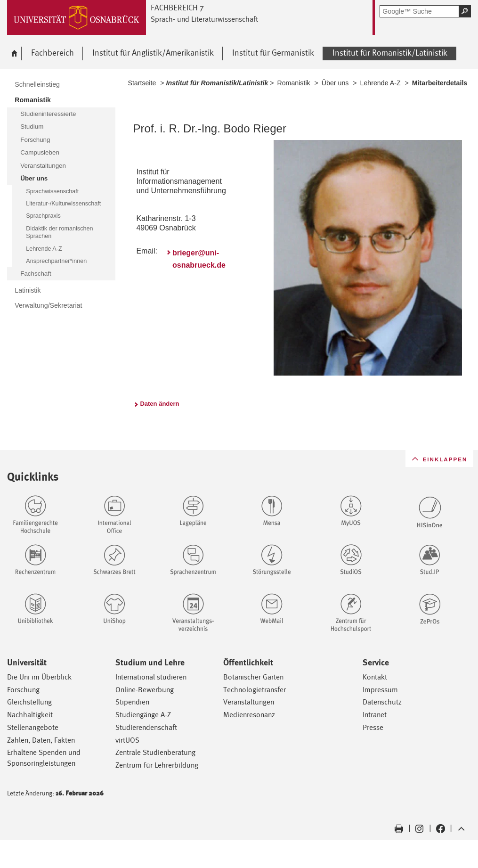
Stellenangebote (33, 727)
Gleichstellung (29, 702)
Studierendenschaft (146, 727)
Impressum (380, 690)
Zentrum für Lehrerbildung (157, 765)
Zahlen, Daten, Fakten (41, 740)
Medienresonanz (249, 715)
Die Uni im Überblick (39, 677)
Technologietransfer (255, 690)
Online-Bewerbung (145, 690)
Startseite (142, 83)
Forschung (23, 690)
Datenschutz (382, 702)
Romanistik (293, 83)
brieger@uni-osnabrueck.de (199, 259)
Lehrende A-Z (381, 83)
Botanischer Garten (253, 677)
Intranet (375, 715)
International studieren (151, 677)
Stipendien (132, 702)
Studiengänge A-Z (143, 715)
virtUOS (127, 740)
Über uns (335, 83)
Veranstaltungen (249, 702)
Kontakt (375, 677)
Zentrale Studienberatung (155, 752)
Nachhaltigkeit (30, 715)
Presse (373, 727)
